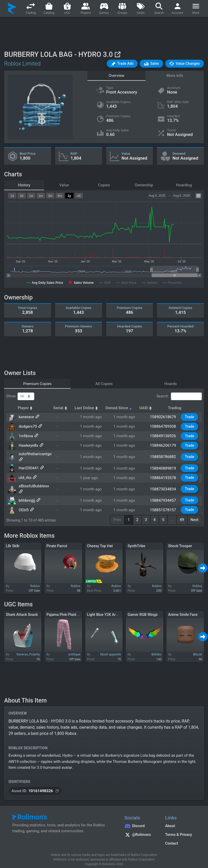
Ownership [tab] (144, 185)
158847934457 (166, 493)
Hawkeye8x (28, 445)
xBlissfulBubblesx (33, 483)
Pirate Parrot (57, 541)
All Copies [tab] (104, 384)
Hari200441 (28, 464)
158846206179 (166, 445)
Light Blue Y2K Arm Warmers (111, 610)
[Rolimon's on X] (139, 831)
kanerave (26, 417)
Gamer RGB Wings (143, 610)
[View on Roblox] (117, 54)
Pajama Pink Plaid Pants (66, 610)
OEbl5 (23, 502)
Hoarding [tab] (184, 185)
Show (20, 396)
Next (194, 515)
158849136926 (166, 436)
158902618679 (166, 417)
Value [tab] (64, 185)
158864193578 (166, 474)
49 (182, 515)
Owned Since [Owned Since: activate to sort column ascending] (132, 408)
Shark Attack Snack (22, 610)
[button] (122, 64)
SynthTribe (136, 541)
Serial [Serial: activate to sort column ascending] (72, 408)
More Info (175, 76)
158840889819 (166, 464)
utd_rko (24, 474)
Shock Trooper (180, 541)
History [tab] (24, 185)
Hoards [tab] (171, 384)
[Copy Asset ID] (35, 786)
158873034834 (166, 483)
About (170, 821)
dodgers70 (27, 426)
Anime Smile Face (183, 610)
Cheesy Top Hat (100, 541)
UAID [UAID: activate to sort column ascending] (159, 408)
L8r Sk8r (13, 541)
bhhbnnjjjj (26, 493)
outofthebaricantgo (35, 455)
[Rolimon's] (12, 8)
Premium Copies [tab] (37, 384)
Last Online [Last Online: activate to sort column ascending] (99, 408)
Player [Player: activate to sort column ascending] (26, 408)
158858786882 (166, 455)
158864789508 (166, 426)
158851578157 (166, 502)
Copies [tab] (104, 185)
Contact (172, 839)
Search (179, 396)
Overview (117, 76)
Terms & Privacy (179, 830)
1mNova (25, 436)
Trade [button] (191, 417)
